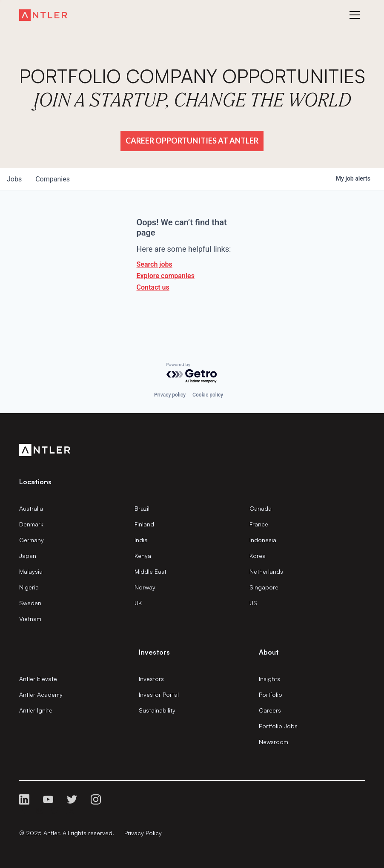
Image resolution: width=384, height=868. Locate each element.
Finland (144, 524)
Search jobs (155, 264)
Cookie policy (208, 395)
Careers (270, 710)
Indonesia (263, 540)
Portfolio (271, 694)
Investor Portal (159, 694)
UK (138, 603)
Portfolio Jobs (278, 726)
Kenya (143, 556)
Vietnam (30, 619)
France (259, 524)
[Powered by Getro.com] (192, 373)
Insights (269, 679)
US (253, 603)
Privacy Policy (143, 833)
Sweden (30, 603)
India (141, 540)
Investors (151, 679)
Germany (32, 540)
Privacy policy (170, 395)
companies (53, 179)
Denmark (31, 524)
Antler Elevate (38, 679)
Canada (261, 508)
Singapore (264, 587)
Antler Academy (41, 694)
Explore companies (166, 276)
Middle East (150, 571)
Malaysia (31, 571)
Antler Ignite (36, 710)
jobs (14, 179)
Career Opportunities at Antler (192, 141)
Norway (145, 587)
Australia (31, 508)
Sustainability (157, 710)
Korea (258, 556)
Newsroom (274, 742)
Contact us (153, 287)
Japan (28, 556)
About (269, 652)
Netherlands (266, 571)
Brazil (142, 508)
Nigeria (29, 587)
